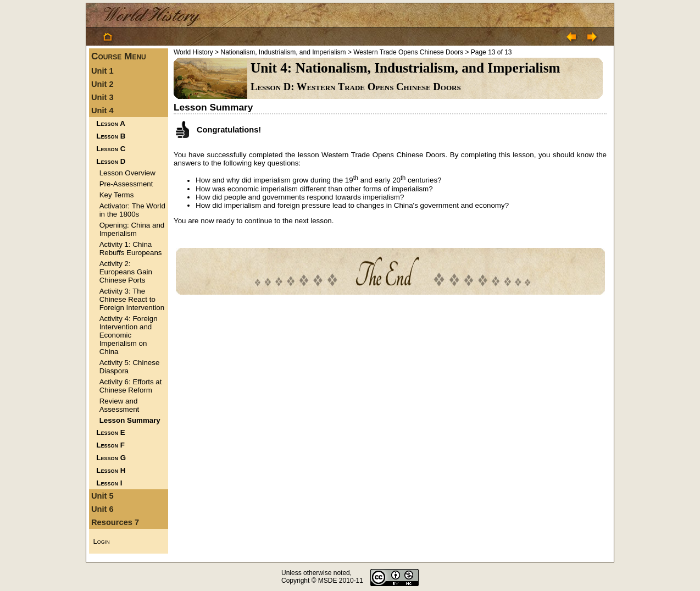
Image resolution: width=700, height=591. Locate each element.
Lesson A (110, 123)
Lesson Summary (130, 420)
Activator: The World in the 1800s (132, 210)
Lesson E (110, 432)
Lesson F (110, 445)
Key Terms (117, 195)
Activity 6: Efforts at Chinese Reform (131, 386)
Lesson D (111, 161)
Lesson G (111, 458)
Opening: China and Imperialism (132, 229)
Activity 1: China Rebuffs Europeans (131, 248)
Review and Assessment (120, 405)
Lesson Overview (127, 173)
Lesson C (111, 149)
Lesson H (111, 470)
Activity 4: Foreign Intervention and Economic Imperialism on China (129, 335)
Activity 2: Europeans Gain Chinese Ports (126, 272)
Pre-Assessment (126, 184)
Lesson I (109, 483)
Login (101, 541)
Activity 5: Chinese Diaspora (130, 367)
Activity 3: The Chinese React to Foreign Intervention (132, 299)
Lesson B (111, 136)
